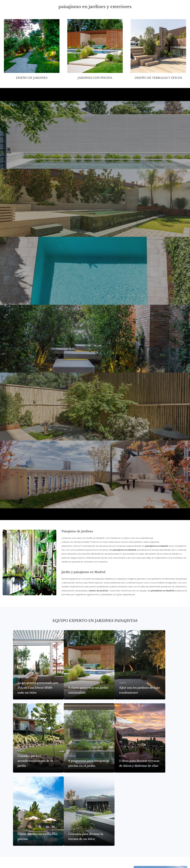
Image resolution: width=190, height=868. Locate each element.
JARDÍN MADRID (18, 159)
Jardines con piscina (95, 78)
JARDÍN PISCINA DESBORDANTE (32, 227)
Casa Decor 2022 (19, 499)
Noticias (173, 11)
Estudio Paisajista (124, 11)
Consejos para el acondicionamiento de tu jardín (35, 761)
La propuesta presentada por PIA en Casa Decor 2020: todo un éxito (38, 688)
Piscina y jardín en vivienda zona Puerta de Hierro (56, 363)
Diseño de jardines (32, 78)
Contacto (143, 11)
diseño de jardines (99, 591)
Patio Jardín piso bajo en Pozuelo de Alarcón (50, 431)
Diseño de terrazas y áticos (158, 78)
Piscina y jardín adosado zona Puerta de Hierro (53, 295)
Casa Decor (159, 11)
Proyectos (105, 11)
